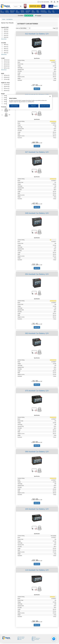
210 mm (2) (7, 62)
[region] (30, 102)
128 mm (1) (7, 77)
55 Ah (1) (6, 37)
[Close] (50, 96)
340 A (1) (6, 49)
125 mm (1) (7, 75)
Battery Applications (36, 638)
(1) (7, 115)
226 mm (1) (7, 90)
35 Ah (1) (6, 29)
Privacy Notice (21, 638)
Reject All (33, 106)
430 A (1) (6, 53)
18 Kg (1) (6, 102)
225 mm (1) (7, 88)
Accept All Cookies (45, 106)
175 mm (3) (7, 84)
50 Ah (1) (6, 35)
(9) (7, 110)
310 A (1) (6, 47)
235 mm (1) (7, 64)
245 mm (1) (7, 68)
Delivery (34, 637)
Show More (4, 39)
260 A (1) (6, 45)
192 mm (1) (7, 60)
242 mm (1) (7, 66)
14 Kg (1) (6, 96)
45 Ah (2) (6, 33)
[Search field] (16, 6)
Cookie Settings (22, 637)
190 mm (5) (7, 86)
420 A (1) (6, 51)
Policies (20, 639)
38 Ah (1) (6, 31)
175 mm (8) (7, 79)
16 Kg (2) (6, 100)
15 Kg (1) (6, 98)
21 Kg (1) (6, 104)
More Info (37, 89)
